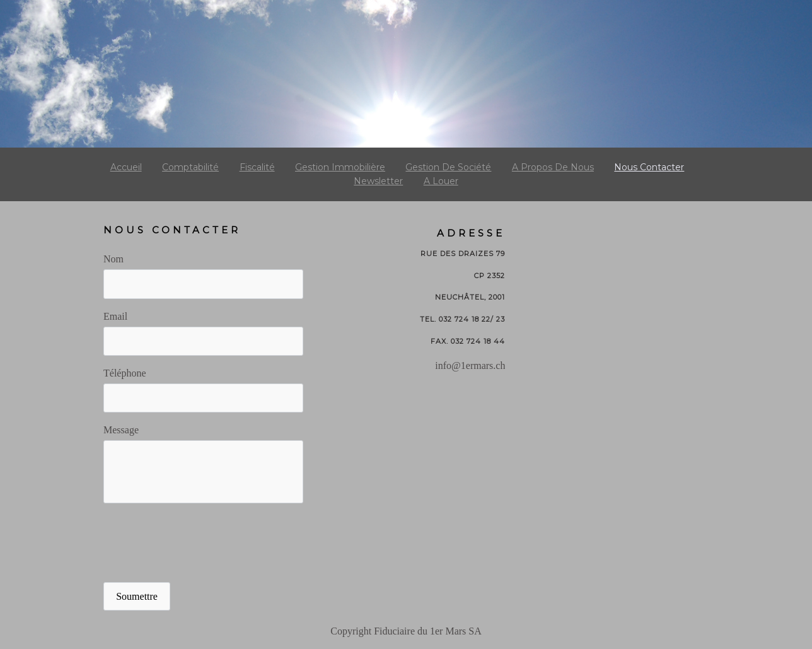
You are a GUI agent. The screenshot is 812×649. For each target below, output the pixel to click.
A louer (441, 181)
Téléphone (125, 373)
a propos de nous (553, 167)
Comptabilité (190, 167)
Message (121, 430)
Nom (113, 259)
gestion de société (448, 167)
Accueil (126, 167)
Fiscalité (257, 167)
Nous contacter (649, 167)
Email (115, 316)
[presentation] (199, 544)
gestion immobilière (340, 167)
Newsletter (378, 181)
